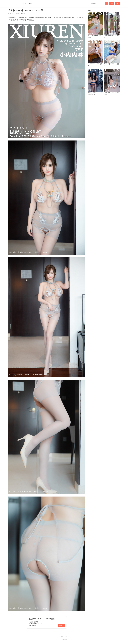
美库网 (66, 639)
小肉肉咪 (23, 13)
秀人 (13, 13)
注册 (117, 4)
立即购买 (61, 625)
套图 (30, 4)
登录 (112, 4)
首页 (24, 4)
